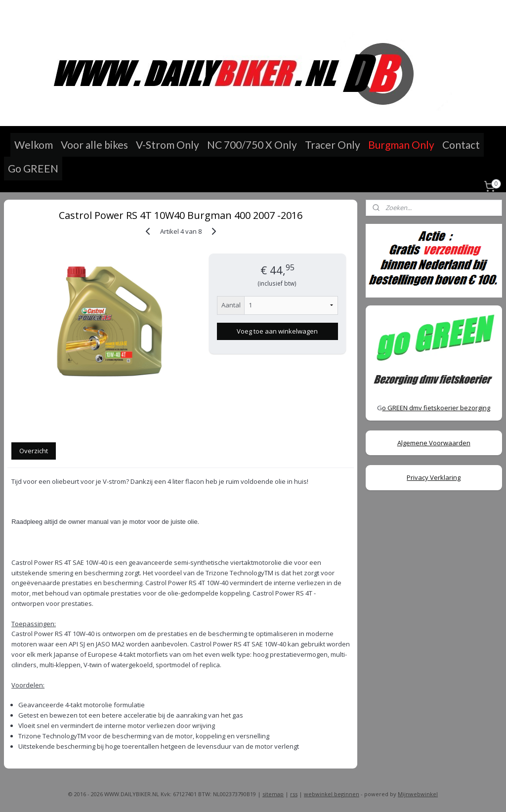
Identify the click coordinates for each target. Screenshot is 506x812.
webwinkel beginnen (332, 794)
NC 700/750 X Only (252, 145)
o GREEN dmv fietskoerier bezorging (436, 408)
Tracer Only (333, 145)
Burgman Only (401, 145)
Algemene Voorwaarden (434, 443)
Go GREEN (33, 168)
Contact (461, 145)
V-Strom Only (168, 145)
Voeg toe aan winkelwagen (277, 331)
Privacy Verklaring (434, 477)
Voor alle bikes (94, 145)
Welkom (34, 145)
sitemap (273, 794)
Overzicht (34, 451)
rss (294, 794)
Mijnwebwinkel (418, 794)
